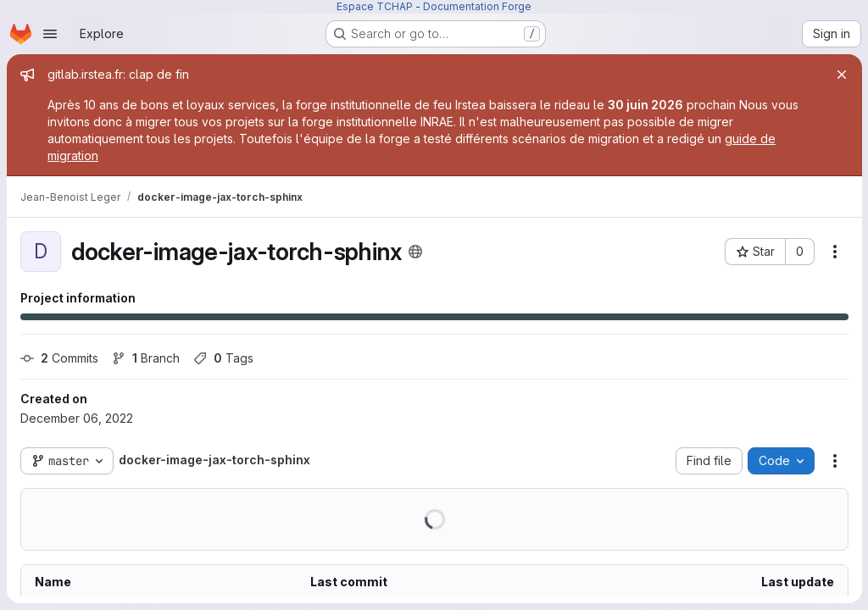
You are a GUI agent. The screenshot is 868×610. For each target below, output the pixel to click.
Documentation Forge (477, 6)
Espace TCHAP (375, 6)
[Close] (841, 75)
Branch (146, 358)
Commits (59, 358)
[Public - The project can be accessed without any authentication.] (415, 252)
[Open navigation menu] (50, 34)
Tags (223, 358)
